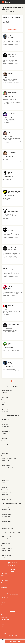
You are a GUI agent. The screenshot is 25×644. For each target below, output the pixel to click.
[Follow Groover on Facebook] (10, 566)
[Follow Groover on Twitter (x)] (17, 566)
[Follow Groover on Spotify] (15, 566)
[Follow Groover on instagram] (8, 566)
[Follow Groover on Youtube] (13, 566)
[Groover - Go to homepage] (12, 563)
